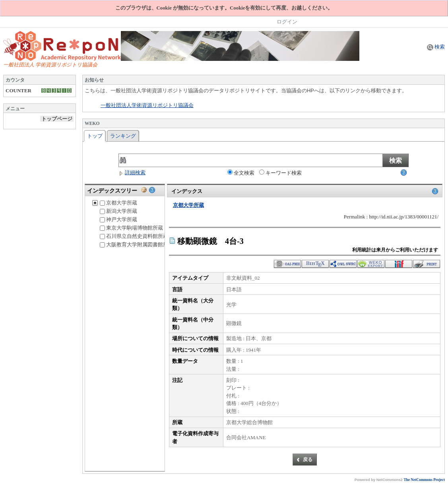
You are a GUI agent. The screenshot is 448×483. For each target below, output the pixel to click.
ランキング (123, 136)
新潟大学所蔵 (118, 211)
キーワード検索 (280, 173)
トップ (95, 136)
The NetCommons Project (424, 480)
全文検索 (241, 173)
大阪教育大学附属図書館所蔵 (137, 244)
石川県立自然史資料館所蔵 (134, 236)
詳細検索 (132, 172)
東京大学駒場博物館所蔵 (131, 228)
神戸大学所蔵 (118, 219)
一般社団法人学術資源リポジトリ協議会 (147, 105)
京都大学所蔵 (118, 203)
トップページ (57, 119)
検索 (436, 47)
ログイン (287, 22)
